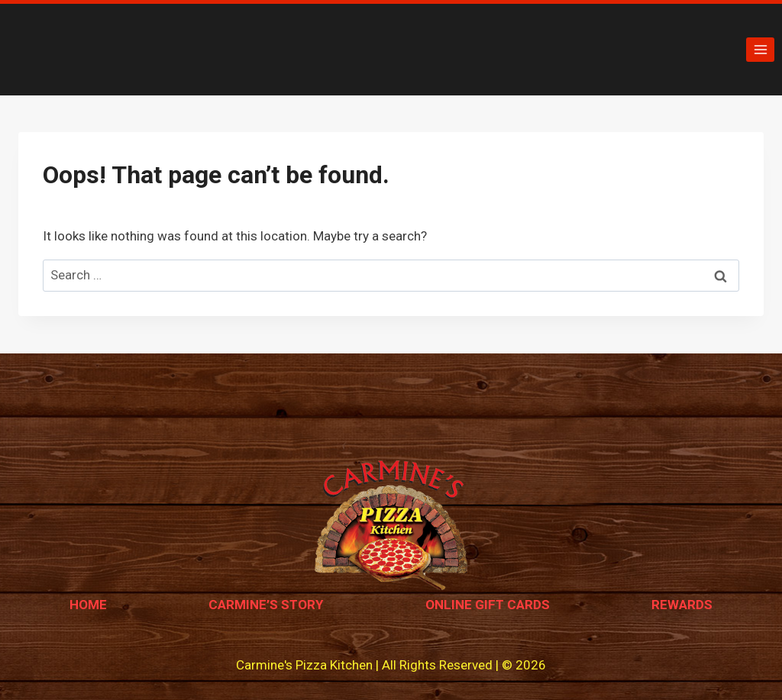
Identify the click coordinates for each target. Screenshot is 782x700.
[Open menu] (760, 49)
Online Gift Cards (488, 605)
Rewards (682, 605)
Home (88, 605)
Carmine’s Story (266, 605)
